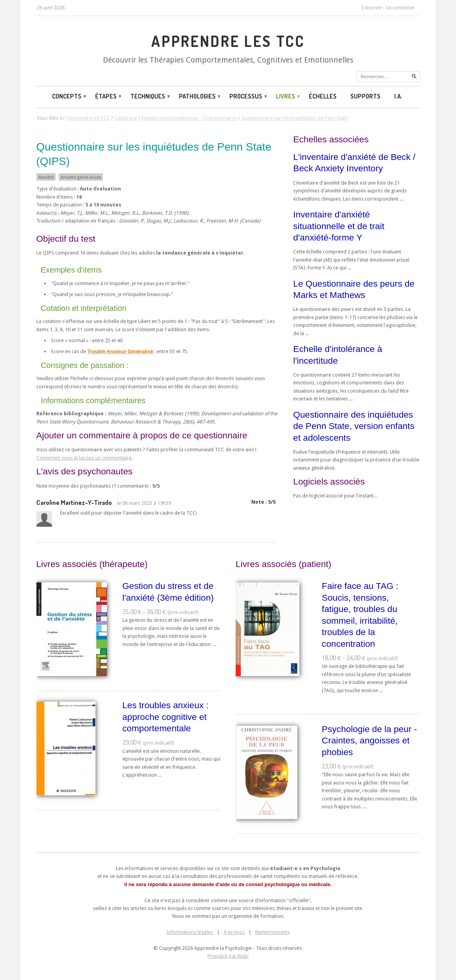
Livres (288, 96)
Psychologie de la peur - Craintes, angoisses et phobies (369, 740)
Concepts (70, 96)
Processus (249, 96)
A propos (234, 932)
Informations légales (190, 932)
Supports (365, 96)
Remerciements (272, 932)
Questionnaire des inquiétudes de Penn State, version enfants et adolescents (354, 426)
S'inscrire (371, 8)
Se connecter (400, 8)
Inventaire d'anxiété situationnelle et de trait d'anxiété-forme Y (339, 226)
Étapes (109, 96)
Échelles (323, 96)
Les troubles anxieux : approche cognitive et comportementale (166, 717)
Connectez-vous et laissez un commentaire (84, 458)
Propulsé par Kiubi (228, 956)
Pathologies (200, 96)
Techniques (151, 96)
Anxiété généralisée (81, 177)
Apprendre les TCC (228, 41)
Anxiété (46, 177)
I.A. (398, 96)
